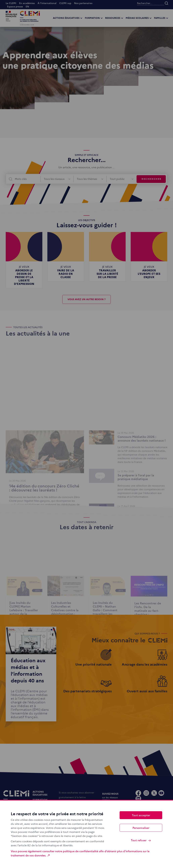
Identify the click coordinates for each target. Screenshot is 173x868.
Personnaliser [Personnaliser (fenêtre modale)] (141, 828)
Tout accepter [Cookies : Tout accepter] (141, 815)
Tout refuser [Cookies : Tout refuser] (141, 840)
